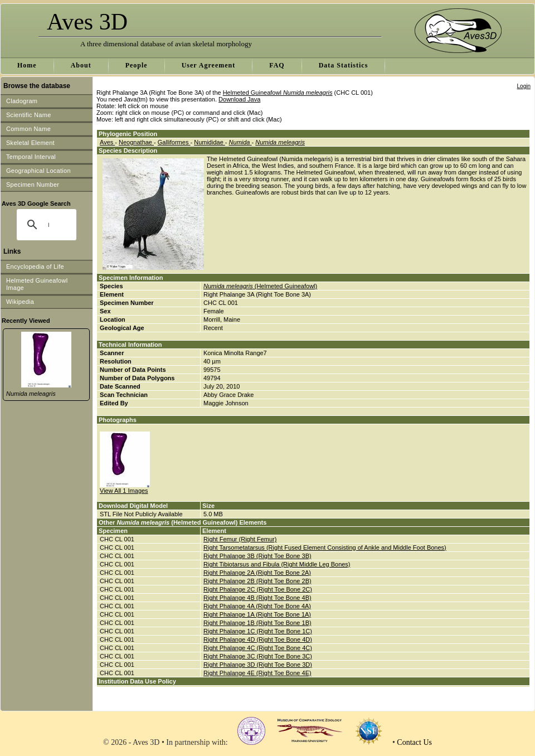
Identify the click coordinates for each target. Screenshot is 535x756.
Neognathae (136, 142)
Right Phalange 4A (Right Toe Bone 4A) (257, 606)
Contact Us (414, 742)
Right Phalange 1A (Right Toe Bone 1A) (257, 614)
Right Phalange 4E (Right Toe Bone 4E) (257, 673)
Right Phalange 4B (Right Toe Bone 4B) (257, 598)
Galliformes (174, 142)
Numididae (210, 142)
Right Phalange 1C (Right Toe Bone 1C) (258, 631)
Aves (107, 142)
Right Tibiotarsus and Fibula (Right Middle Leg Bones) (277, 564)
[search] (48, 225)
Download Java (239, 99)
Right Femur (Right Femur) (240, 539)
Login (524, 86)
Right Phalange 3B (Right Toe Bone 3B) (257, 556)
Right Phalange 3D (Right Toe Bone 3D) (258, 665)
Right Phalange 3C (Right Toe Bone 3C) (258, 656)
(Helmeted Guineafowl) (260, 286)
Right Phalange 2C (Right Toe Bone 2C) (258, 589)
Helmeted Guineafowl (278, 93)
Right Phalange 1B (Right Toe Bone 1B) (257, 623)
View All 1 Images (124, 491)
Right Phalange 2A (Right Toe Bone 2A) (257, 573)
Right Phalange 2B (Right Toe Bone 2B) (257, 581)
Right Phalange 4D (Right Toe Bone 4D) (258, 639)
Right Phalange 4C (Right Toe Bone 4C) (258, 648)
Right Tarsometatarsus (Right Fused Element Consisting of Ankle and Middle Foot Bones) (325, 547)
